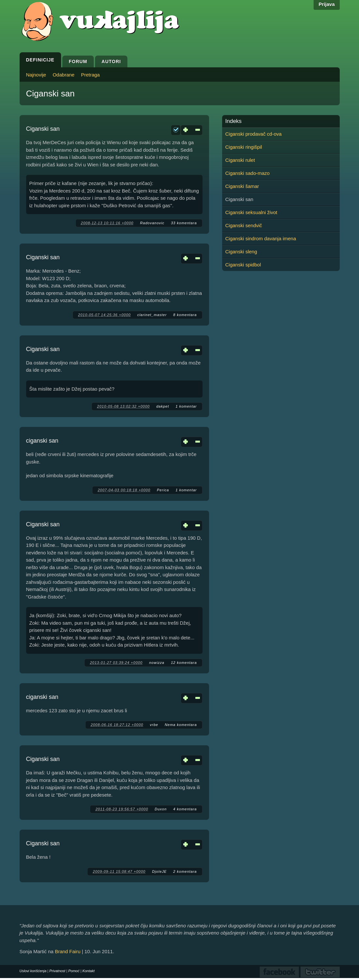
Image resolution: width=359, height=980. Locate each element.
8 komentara (185, 315)
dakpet (163, 406)
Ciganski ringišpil (244, 147)
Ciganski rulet (240, 160)
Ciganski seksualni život (251, 212)
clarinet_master (152, 315)
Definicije (40, 60)
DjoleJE (159, 871)
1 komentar (186, 406)
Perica (163, 490)
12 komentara (184, 663)
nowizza (157, 663)
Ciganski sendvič (244, 225)
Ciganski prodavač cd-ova (254, 134)
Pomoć (74, 971)
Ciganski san (43, 129)
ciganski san (42, 441)
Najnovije (36, 75)
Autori (111, 61)
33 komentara (184, 223)
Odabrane (64, 75)
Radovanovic (152, 223)
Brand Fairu (68, 951)
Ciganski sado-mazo (248, 173)
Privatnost (57, 971)
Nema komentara (181, 725)
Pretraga (90, 75)
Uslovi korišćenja (33, 971)
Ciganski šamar (242, 186)
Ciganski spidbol (243, 265)
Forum (78, 61)
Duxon (161, 809)
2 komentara (185, 871)
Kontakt (88, 971)
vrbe (154, 725)
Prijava (326, 4)
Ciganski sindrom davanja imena (261, 238)
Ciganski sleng (241, 252)
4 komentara (185, 809)
